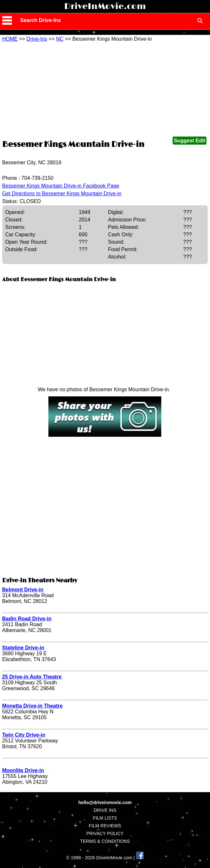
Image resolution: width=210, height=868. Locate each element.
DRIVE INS (105, 810)
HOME (10, 39)
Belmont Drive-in (23, 590)
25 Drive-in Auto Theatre (32, 677)
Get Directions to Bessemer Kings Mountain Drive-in (62, 194)
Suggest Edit (190, 141)
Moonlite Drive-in (23, 770)
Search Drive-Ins (41, 20)
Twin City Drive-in (24, 735)
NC (60, 39)
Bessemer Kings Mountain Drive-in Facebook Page (61, 186)
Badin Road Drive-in (27, 619)
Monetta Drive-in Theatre (33, 706)
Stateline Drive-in (23, 648)
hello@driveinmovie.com (105, 802)
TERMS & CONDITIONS (105, 841)
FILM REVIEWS (105, 826)
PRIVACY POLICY (105, 833)
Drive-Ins (37, 39)
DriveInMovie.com (105, 6)
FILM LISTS (105, 818)
